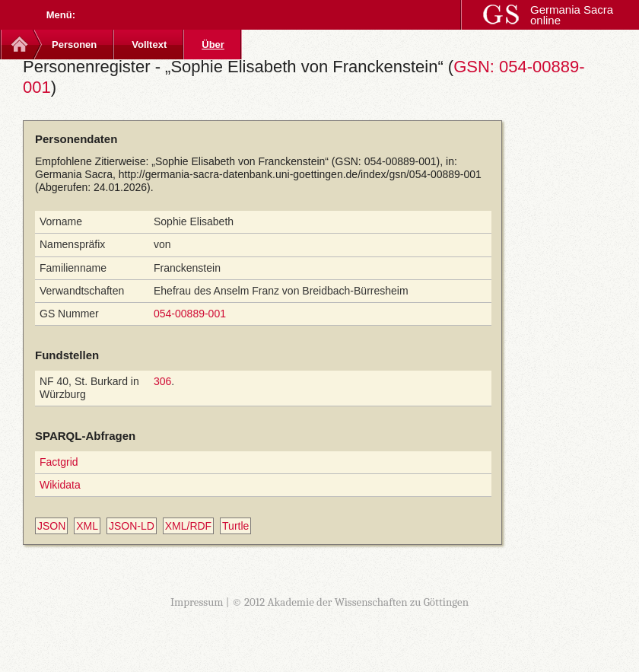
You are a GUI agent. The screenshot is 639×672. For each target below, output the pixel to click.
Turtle (235, 526)
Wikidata (60, 485)
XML (87, 526)
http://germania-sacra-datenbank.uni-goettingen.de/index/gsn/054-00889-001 (300, 174)
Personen (74, 45)
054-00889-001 (190, 314)
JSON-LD (132, 526)
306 (162, 381)
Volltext (149, 45)
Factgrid (59, 462)
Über (213, 45)
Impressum (197, 602)
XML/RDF (188, 526)
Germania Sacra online (572, 15)
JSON (51, 526)
